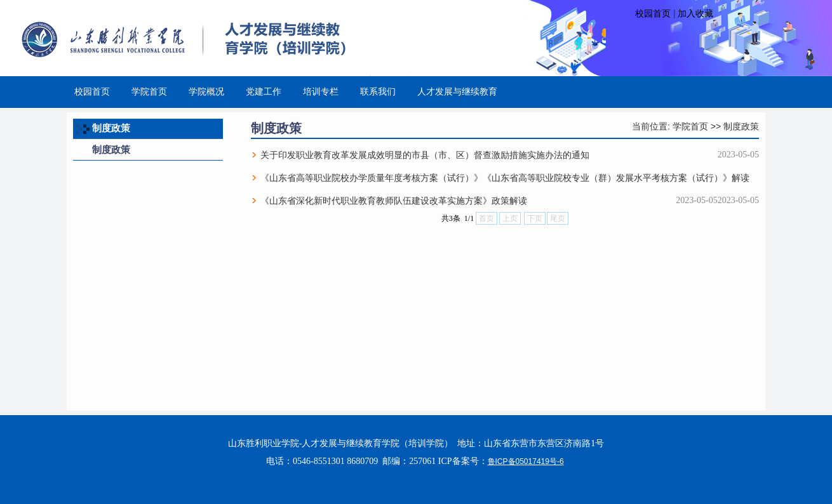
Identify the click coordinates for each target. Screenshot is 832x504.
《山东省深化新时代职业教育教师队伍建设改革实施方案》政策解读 (394, 201)
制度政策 (741, 126)
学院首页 (690, 126)
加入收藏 (695, 13)
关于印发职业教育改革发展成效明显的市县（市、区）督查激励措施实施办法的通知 (425, 155)
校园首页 (653, 13)
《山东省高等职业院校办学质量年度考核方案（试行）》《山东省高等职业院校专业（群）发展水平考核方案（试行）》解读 (505, 178)
